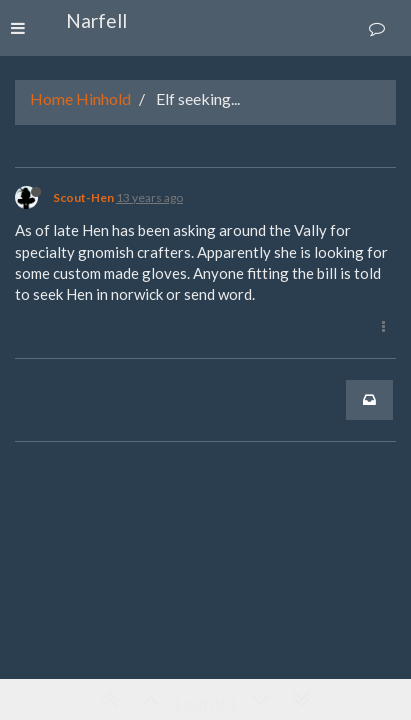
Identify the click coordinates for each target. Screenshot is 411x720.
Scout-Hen (83, 197)
